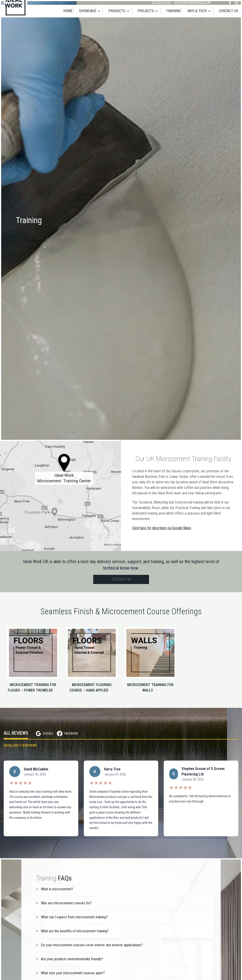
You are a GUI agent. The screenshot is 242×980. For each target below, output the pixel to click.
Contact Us (229, 11)
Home (68, 11)
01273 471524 (161, 2)
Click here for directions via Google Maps (162, 528)
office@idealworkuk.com (193, 2)
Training (173, 11)
